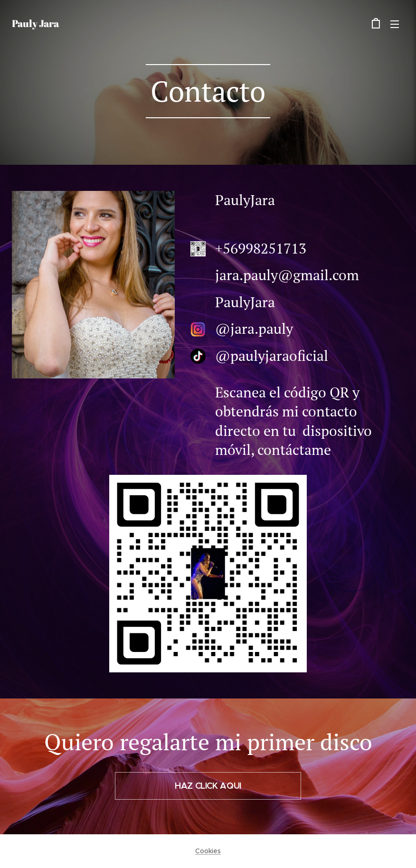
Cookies (208, 851)
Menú (395, 24)
